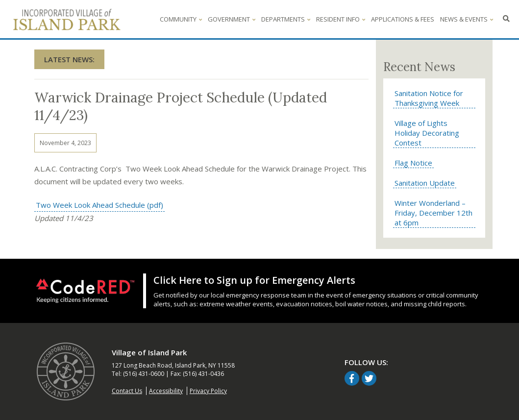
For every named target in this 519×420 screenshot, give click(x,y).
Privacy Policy (208, 391)
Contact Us (127, 391)
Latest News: (69, 59)
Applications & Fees (403, 19)
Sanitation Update (425, 183)
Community (181, 19)
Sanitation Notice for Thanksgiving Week (429, 98)
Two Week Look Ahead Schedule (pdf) (99, 205)
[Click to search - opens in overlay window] (506, 19)
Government (232, 19)
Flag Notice (413, 163)
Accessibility (166, 391)
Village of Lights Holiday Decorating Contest (427, 133)
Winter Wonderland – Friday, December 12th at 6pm (433, 213)
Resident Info (341, 19)
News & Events (467, 19)
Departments (286, 19)
